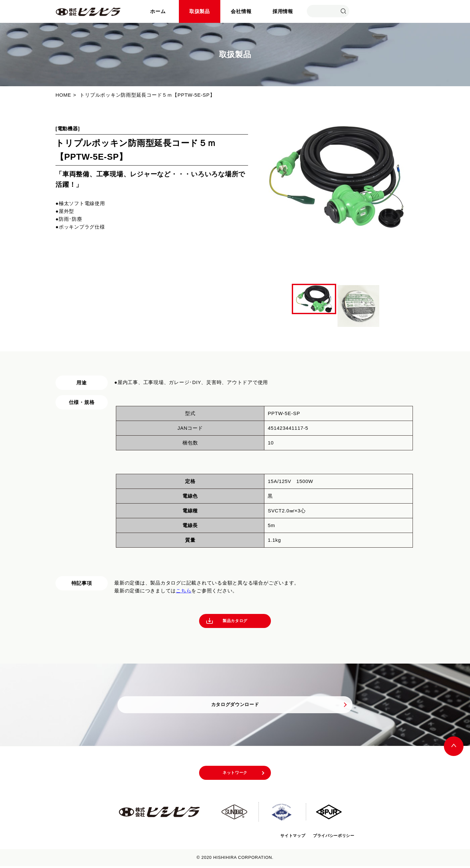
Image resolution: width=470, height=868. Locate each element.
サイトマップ (283, 837)
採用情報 (283, 11)
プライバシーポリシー (330, 837)
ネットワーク (235, 776)
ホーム (158, 11)
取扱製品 (200, 11)
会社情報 (241, 11)
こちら (184, 591)
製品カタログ (235, 622)
